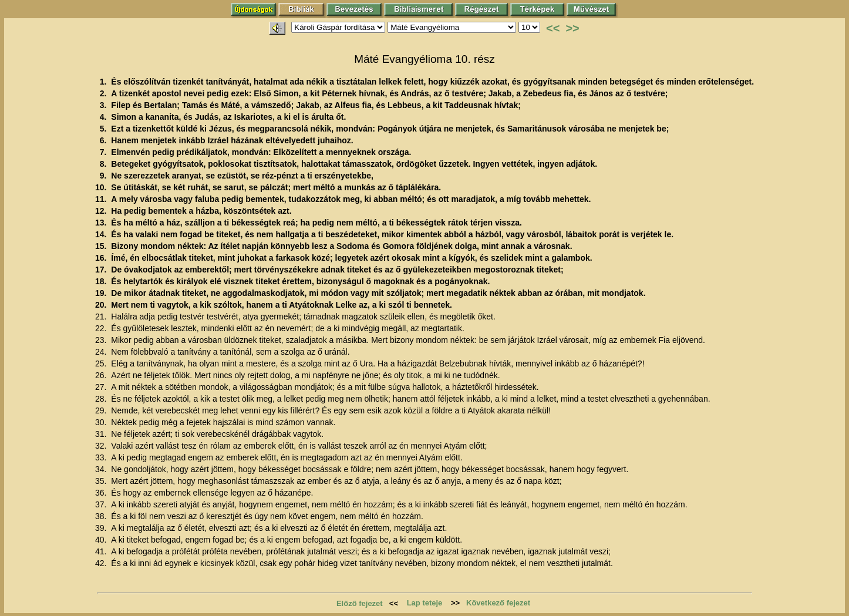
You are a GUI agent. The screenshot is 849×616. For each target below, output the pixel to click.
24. (102, 352)
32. (102, 446)
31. (102, 434)
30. (102, 422)
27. (102, 387)
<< (553, 28)
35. (102, 481)
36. (102, 493)
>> (572, 28)
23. (102, 340)
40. (102, 540)
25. (102, 363)
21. (102, 317)
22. (102, 328)
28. (102, 399)
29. (102, 410)
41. (102, 551)
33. (102, 457)
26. (102, 375)
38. (102, 516)
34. (102, 469)
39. (102, 528)
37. (102, 504)
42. (102, 563)
